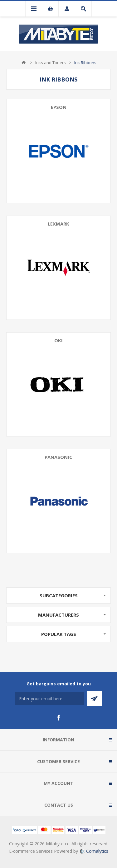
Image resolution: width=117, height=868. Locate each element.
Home (24, 63)
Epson (59, 107)
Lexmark (58, 224)
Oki (58, 340)
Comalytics (94, 851)
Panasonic (58, 457)
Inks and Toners (51, 63)
